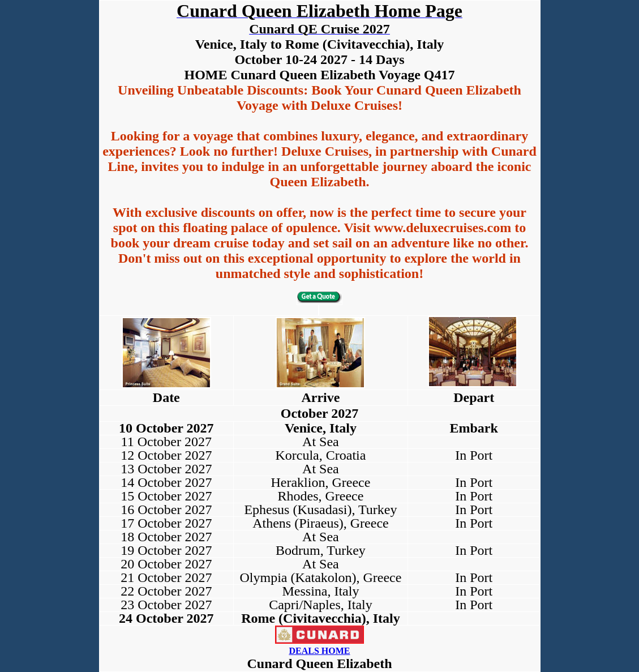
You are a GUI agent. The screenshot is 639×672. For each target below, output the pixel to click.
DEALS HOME (319, 651)
